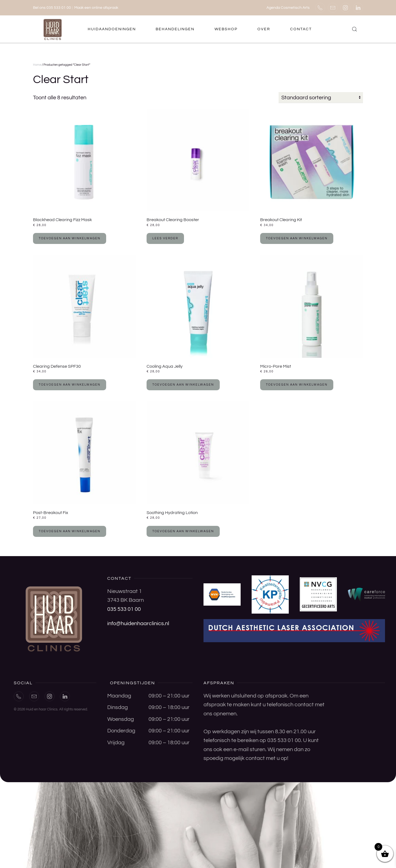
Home (37, 65)
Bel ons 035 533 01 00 (52, 8)
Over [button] (264, 29)
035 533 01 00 (124, 609)
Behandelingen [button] (175, 29)
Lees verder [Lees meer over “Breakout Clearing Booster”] (165, 238)
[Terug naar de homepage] (53, 29)
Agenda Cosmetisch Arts (288, 8)
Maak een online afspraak (96, 8)
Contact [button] (301, 29)
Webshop (226, 29)
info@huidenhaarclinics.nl (138, 623)
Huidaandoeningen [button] (112, 29)
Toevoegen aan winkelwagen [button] (70, 238)
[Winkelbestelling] (321, 98)
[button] (355, 29)
